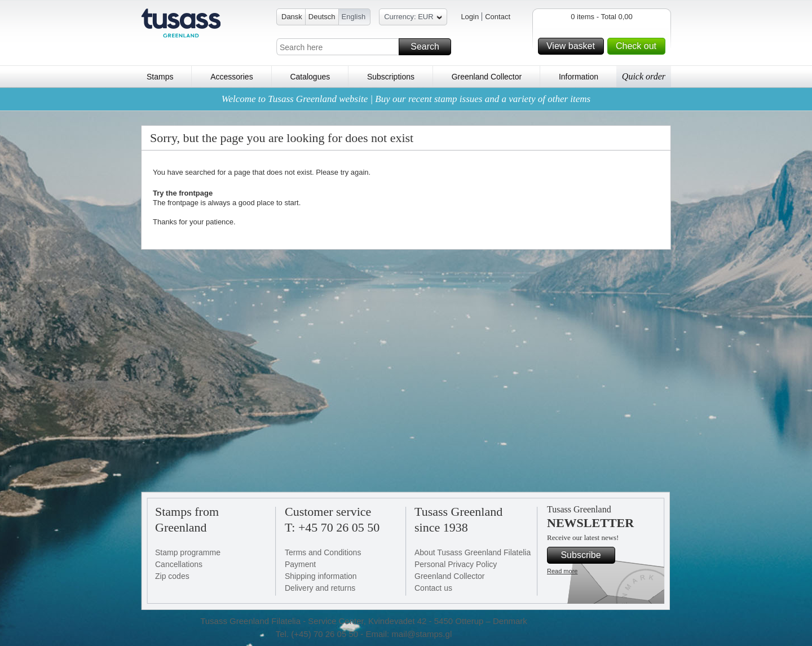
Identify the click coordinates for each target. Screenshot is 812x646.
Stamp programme (188, 552)
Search (429, 47)
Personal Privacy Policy (456, 564)
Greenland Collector (487, 77)
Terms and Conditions (323, 552)
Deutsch (322, 17)
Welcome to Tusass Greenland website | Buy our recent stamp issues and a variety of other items (406, 99)
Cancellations (179, 564)
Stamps (160, 77)
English (354, 17)
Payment (300, 564)
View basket (573, 46)
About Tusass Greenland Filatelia (473, 552)
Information (579, 77)
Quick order (644, 76)
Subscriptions (391, 77)
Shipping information (321, 576)
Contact (498, 17)
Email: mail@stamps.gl (409, 634)
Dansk (292, 17)
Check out (639, 46)
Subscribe (586, 555)
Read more (562, 571)
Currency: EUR (413, 18)
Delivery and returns (320, 588)
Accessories (231, 77)
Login (470, 17)
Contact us (433, 588)
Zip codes (172, 576)
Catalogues (310, 77)
